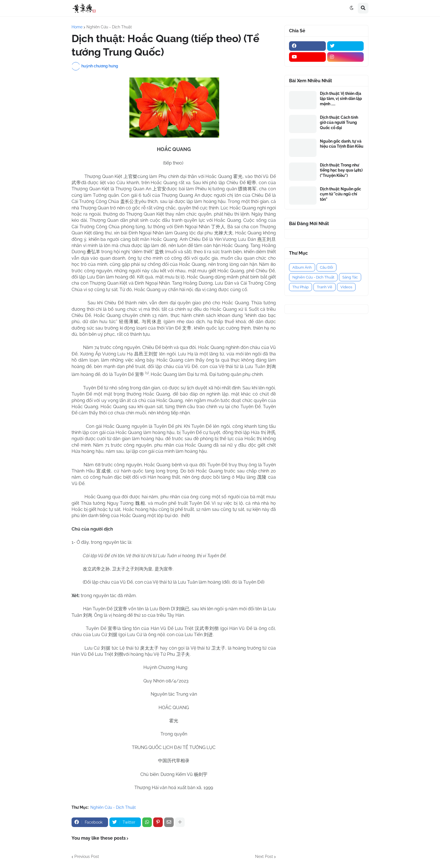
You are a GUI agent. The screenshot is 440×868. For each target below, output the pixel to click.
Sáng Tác (350, 277)
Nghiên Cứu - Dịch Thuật (109, 27)
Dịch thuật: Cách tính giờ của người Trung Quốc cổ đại (339, 122)
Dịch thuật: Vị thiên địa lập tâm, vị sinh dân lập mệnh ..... (341, 99)
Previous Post (87, 856)
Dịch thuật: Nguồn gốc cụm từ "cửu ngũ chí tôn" (341, 194)
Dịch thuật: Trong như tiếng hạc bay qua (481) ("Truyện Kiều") (341, 170)
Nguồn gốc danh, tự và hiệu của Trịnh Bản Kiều (342, 144)
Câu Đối (326, 267)
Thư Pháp (301, 287)
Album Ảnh (302, 267)
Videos (346, 287)
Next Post (264, 856)
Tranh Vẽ (325, 287)
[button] (352, 8)
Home (77, 27)
